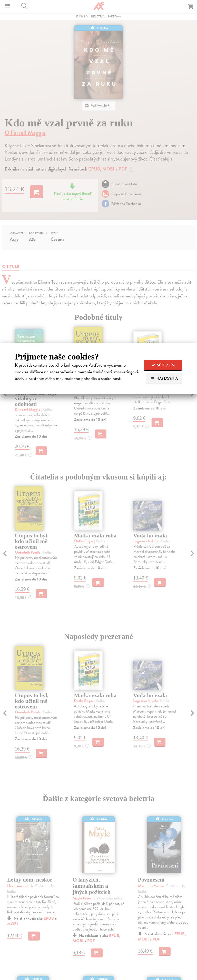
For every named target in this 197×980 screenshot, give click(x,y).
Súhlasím (163, 365)
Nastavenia (164, 379)
